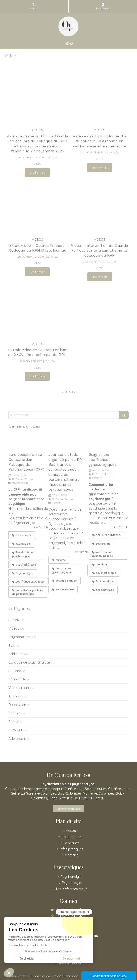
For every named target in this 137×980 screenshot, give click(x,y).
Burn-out (15, 730)
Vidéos (14, 628)
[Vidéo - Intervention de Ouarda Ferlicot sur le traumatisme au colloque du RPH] (100, 207)
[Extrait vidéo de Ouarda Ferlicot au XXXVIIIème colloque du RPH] (37, 311)
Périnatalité (17, 679)
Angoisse (16, 696)
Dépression (17, 705)
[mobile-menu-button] (69, 44)
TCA (12, 645)
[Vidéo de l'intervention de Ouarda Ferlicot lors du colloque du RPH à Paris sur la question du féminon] (37, 98)
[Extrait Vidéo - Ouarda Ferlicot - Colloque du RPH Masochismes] (37, 207)
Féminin (14, 713)
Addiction (16, 654)
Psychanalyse (19, 637)
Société (14, 620)
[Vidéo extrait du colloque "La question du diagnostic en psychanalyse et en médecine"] (100, 98)
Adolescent (17, 739)
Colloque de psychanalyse (29, 662)
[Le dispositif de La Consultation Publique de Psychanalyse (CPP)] (28, 442)
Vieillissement (19, 688)
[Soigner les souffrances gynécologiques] (109, 442)
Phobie (14, 722)
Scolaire (15, 671)
